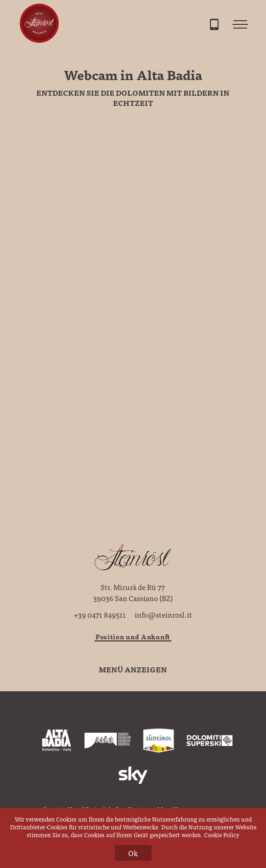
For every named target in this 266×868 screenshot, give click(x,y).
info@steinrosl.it (163, 614)
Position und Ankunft (133, 637)
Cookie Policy (222, 835)
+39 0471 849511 (100, 614)
